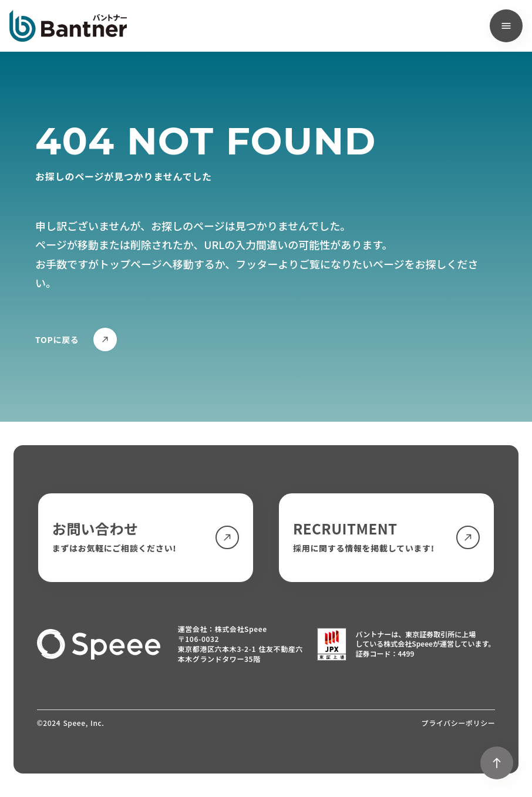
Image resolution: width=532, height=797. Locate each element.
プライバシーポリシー (459, 723)
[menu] (506, 26)
